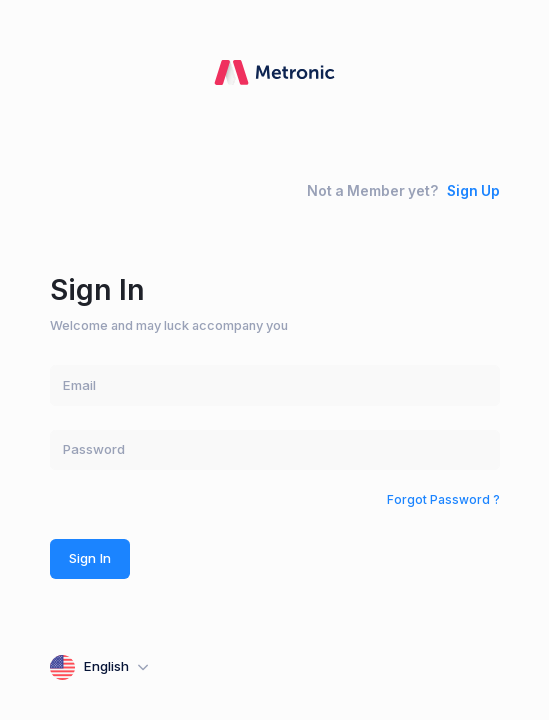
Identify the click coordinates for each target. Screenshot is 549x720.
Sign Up (473, 191)
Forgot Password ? (443, 499)
